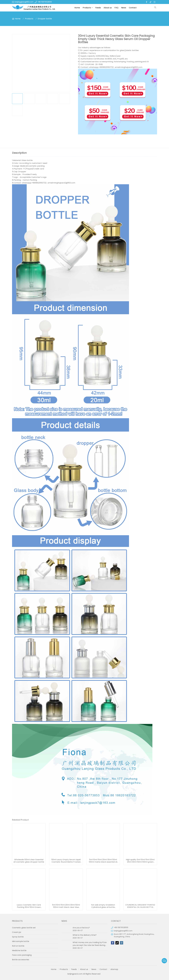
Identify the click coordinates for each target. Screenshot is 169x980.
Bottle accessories (21, 960)
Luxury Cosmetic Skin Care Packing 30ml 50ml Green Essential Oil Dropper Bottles (29, 906)
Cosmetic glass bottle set (24, 928)
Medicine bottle (19, 950)
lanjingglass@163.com (24, 2)
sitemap (114, 969)
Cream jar (17, 932)
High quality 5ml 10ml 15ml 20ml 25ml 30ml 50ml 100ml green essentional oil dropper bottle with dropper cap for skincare (140, 861)
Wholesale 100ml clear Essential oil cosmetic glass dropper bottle (29, 861)
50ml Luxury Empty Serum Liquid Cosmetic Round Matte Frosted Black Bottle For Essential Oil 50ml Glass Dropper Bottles (66, 861)
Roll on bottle (18, 946)
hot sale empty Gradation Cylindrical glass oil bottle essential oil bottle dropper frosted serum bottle (103, 906)
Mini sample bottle (21, 941)
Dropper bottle (45, 19)
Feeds (98, 8)
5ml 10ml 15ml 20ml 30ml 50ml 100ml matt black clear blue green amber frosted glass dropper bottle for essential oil (66, 906)
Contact (133, 8)
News (124, 8)
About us (108, 8)
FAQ (116, 8)
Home (77, 8)
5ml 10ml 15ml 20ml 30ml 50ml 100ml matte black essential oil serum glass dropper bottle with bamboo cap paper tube (103, 861)
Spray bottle (18, 937)
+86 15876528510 (45, 2)
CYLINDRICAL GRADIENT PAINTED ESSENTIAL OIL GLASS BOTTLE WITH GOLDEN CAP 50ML (140, 906)
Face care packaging (22, 955)
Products (87, 8)
